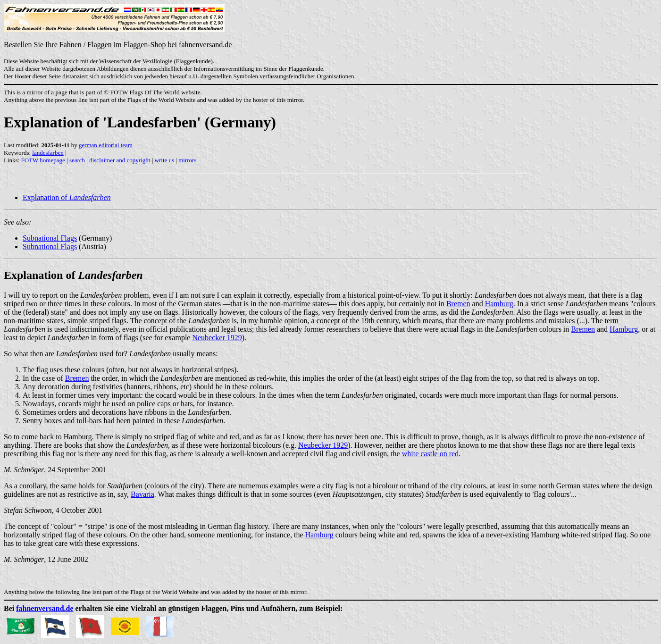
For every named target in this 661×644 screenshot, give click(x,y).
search (77, 160)
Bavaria (142, 494)
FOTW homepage (43, 160)
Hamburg (499, 304)
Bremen (458, 304)
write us (165, 160)
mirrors (187, 160)
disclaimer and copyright (120, 160)
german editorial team (106, 145)
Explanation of (67, 197)
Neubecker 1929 (217, 338)
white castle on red (430, 454)
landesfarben (48, 153)
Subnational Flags (50, 238)
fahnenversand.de (45, 608)
